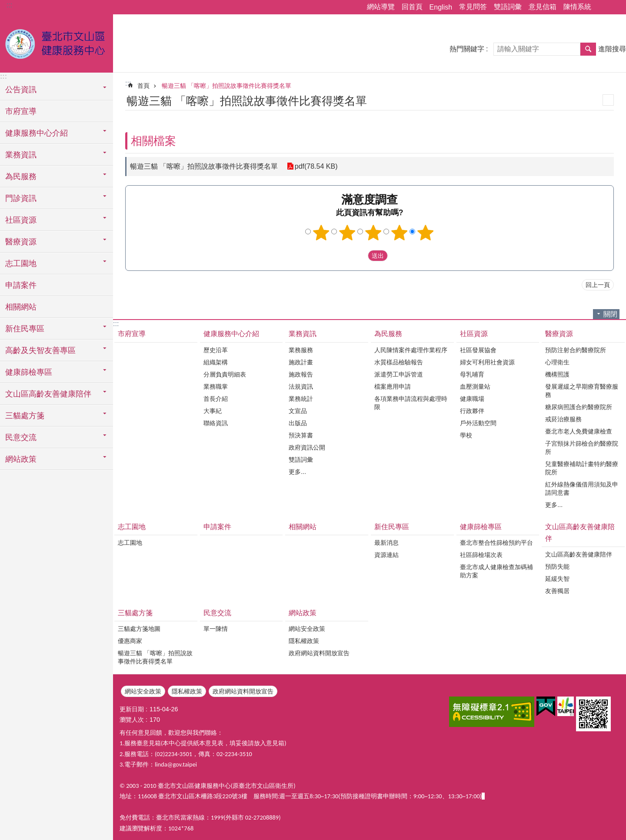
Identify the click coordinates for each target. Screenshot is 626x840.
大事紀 (213, 411)
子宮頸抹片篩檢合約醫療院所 (582, 448)
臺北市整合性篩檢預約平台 (496, 543)
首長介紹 (216, 399)
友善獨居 (557, 591)
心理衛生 (557, 362)
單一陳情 (216, 629)
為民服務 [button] (21, 177)
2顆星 (347, 233)
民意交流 (217, 613)
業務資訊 (303, 334)
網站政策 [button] (21, 459)
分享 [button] (602, 7)
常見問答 (473, 7)
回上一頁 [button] (598, 285)
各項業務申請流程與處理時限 (411, 403)
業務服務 (301, 350)
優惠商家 (130, 641)
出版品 (298, 423)
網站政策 (303, 613)
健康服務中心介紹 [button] (37, 133)
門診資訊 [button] (21, 198)
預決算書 (301, 435)
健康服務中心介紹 (231, 334)
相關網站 (21, 307)
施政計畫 (301, 362)
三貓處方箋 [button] (25, 416)
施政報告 (301, 374)
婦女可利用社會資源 (487, 362)
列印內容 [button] (608, 100)
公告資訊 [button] (21, 90)
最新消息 (386, 543)
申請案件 (21, 285)
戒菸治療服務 (563, 419)
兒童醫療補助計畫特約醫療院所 (582, 468)
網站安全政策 (307, 629)
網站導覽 (381, 7)
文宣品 (298, 411)
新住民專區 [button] (25, 329)
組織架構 (216, 362)
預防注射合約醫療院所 (576, 350)
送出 (360, 256)
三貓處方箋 (135, 613)
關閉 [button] (610, 314)
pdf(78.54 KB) (316, 166)
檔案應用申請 (393, 387)
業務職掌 (216, 387)
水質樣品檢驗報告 (399, 362)
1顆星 (321, 233)
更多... (297, 472)
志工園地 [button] (21, 263)
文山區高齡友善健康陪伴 (580, 533)
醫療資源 (559, 334)
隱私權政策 (304, 641)
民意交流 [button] (21, 437)
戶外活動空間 (478, 423)
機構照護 (557, 374)
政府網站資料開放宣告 (319, 653)
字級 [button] (614, 7)
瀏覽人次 (132, 720)
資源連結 (386, 555)
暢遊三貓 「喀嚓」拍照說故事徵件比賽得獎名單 (226, 86)
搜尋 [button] (588, 49)
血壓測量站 (475, 387)
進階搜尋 (612, 49)
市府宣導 (21, 111)
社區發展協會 (478, 350)
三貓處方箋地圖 (139, 629)
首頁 (143, 86)
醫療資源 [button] (21, 242)
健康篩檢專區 (481, 527)
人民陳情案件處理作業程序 (411, 350)
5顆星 (426, 233)
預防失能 (557, 567)
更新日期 (132, 709)
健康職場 (472, 399)
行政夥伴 (472, 411)
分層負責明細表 (225, 374)
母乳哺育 (472, 374)
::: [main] (128, 83)
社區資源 (474, 334)
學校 (466, 435)
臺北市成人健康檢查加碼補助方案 (496, 571)
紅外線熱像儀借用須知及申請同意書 (582, 488)
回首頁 (412, 7)
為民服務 (388, 334)
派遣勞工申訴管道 (399, 374)
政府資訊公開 (307, 447)
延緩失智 (557, 579)
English (441, 7)
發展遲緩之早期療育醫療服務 (582, 391)
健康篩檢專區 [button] (29, 372)
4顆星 (400, 233)
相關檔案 (153, 141)
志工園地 (132, 527)
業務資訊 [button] (21, 155)
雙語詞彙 (508, 7)
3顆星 (373, 233)
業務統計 (301, 399)
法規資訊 (301, 387)
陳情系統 (577, 7)
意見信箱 (543, 7)
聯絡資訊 (216, 423)
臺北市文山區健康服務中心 (57, 42)
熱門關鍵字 (467, 49)
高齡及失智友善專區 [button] (40, 350)
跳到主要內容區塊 (5, 5)
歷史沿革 (216, 350)
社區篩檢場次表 (481, 555)
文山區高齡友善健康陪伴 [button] (48, 394)
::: (9, 5)
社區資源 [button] (21, 220)
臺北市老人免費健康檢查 (579, 431)
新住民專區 (392, 527)
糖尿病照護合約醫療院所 (579, 407)
